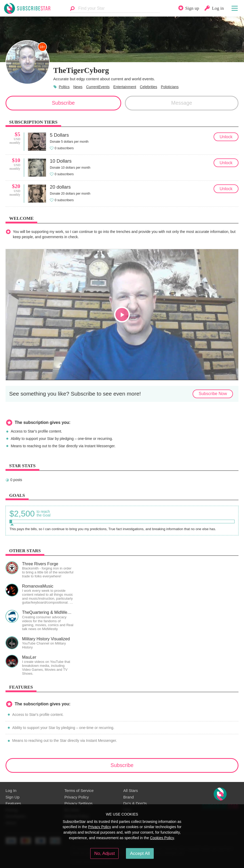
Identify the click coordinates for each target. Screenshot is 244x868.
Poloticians (170, 87)
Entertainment (125, 87)
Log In (11, 790)
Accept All (140, 853)
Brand (129, 797)
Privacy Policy (76, 797)
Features (13, 803)
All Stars (131, 790)
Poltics (64, 87)
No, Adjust (104, 853)
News (78, 87)
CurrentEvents (98, 87)
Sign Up (12, 797)
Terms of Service (79, 790)
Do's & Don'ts (135, 803)
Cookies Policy (162, 838)
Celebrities (148, 87)
